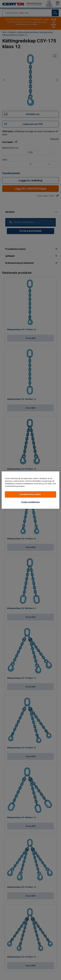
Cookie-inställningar (30, 502)
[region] (30, 490)
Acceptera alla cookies (30, 494)
